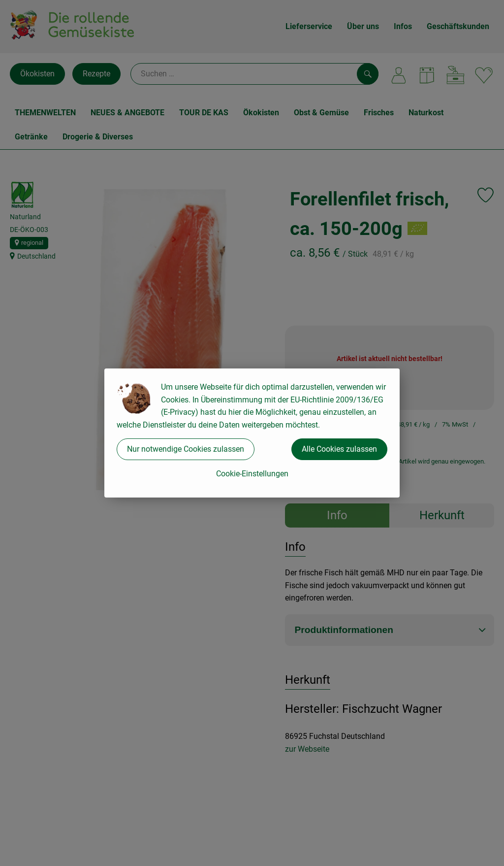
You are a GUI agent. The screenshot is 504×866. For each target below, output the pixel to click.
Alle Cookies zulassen (339, 449)
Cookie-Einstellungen (252, 474)
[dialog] (252, 433)
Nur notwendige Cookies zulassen (186, 449)
